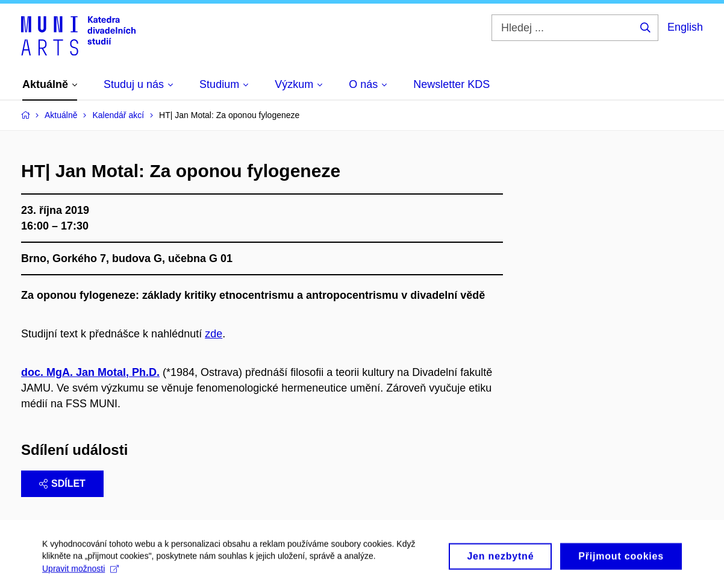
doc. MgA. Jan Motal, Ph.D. (90, 372)
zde (214, 334)
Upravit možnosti (80, 573)
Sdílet (62, 483)
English (685, 27)
